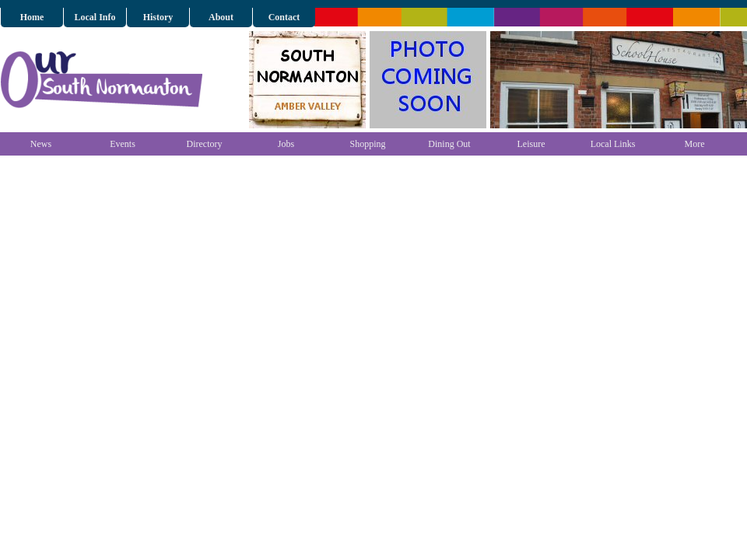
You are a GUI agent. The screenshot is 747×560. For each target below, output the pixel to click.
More (695, 144)
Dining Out (449, 144)
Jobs (286, 144)
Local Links (613, 144)
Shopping (367, 144)
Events (123, 144)
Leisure (531, 144)
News (41, 144)
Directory (205, 144)
